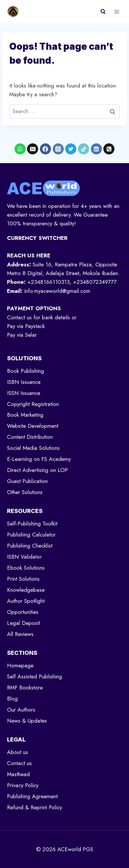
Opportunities (23, 612)
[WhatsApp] (20, 149)
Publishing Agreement (32, 796)
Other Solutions (25, 492)
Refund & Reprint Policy (35, 807)
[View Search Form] (103, 12)
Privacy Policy (23, 785)
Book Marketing (25, 415)
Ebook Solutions (26, 568)
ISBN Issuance (24, 382)
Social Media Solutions (33, 448)
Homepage (20, 665)
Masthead (18, 774)
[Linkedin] (96, 149)
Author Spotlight (26, 601)
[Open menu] (117, 11)
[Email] (33, 149)
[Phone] (109, 149)
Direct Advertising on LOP (37, 470)
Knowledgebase (26, 590)
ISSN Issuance (24, 393)
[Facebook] (45, 149)
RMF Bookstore (25, 688)
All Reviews (20, 634)
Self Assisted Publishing (35, 677)
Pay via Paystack (26, 326)
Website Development (33, 426)
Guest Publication (27, 481)
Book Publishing (25, 371)
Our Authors (21, 710)
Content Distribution (30, 437)
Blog (12, 699)
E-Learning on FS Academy (39, 459)
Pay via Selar (22, 335)
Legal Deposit (23, 623)
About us (17, 752)
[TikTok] (84, 149)
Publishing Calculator (31, 535)
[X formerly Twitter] (71, 149)
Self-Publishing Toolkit (32, 524)
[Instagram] (58, 149)
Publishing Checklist (30, 546)
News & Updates (27, 721)
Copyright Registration (33, 404)
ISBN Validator (24, 557)
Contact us (19, 763)
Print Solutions (23, 579)
